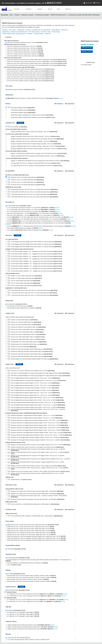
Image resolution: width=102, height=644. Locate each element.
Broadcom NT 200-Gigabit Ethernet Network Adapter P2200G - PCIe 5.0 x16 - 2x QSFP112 (40, 438)
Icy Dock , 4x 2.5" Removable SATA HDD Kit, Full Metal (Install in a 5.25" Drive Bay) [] (40, 221)
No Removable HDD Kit (18, 206)
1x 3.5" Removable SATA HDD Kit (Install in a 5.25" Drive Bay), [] (32, 208)
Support (40, 9)
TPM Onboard (16, 549)
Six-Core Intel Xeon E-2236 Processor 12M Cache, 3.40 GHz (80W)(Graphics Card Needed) (36, 65)
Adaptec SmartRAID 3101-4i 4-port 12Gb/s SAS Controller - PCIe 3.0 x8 (34, 132)
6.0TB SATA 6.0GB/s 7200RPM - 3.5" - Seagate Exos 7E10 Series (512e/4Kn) (36, 256)
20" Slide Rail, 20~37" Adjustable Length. (22, 612)
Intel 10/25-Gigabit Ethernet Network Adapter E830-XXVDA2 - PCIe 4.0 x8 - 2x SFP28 (38, 403)
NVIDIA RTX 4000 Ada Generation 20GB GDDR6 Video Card (32, 352)
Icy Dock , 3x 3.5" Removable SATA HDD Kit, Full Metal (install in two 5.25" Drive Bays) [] (39, 217)
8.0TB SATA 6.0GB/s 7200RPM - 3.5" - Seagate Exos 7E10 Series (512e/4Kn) (36, 259)
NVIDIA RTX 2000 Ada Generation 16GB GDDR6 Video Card (32, 349)
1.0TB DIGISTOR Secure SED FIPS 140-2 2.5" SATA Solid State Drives (34, 293)
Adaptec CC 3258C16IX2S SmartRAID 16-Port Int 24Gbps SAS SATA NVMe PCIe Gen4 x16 (40, 161)
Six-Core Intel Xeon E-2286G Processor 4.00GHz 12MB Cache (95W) (30, 81)
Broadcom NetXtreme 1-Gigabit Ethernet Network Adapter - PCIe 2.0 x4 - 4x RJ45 (37, 418)
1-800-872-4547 (90, 62)
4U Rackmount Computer (42, 15)
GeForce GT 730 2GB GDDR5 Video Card (26, 322)
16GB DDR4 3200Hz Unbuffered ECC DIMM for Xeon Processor (32, 115)
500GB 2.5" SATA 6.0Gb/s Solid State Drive (26, 278)
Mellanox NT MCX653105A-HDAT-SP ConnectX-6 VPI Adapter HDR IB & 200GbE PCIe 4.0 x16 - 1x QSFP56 (40, 460)
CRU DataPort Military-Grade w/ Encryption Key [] (29, 230)
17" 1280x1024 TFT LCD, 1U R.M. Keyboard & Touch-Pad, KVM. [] (36, 594)
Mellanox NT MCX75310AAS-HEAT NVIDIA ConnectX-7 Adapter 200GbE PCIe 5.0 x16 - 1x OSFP (37, 463)
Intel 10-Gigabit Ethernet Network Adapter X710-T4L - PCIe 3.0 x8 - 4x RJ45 (35, 385)
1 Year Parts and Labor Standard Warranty (18, 638)
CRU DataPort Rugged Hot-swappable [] (24, 228)
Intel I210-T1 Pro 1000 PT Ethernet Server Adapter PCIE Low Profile (33, 371)
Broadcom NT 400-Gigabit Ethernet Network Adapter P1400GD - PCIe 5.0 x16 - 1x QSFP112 (40, 440)
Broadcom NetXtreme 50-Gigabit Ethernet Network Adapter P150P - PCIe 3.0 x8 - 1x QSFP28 (40, 430)
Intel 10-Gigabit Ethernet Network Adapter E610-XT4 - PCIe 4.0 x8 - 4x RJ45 (35, 395)
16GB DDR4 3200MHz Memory (23, 110)
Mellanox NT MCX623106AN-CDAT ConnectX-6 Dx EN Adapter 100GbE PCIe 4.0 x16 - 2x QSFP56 (38, 450)
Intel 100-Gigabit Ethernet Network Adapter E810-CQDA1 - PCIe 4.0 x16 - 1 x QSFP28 (38, 405)
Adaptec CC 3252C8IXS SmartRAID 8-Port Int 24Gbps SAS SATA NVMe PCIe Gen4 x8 (39, 154)
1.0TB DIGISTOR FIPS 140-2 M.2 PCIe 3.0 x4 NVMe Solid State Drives (34, 194)
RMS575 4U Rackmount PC (58, 15)
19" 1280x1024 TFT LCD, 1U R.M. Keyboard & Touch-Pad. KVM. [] (37, 600)
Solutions (29, 9)
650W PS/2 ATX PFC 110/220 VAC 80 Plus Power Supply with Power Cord (30, 527)
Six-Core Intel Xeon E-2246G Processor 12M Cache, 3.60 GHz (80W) (30, 75)
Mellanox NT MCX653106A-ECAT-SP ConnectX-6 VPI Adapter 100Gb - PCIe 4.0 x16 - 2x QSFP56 (38, 456)
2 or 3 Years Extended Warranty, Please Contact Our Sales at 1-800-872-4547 (28, 640)
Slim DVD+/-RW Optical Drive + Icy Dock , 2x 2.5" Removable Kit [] (34, 213)
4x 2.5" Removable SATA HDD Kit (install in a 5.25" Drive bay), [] (33, 211)
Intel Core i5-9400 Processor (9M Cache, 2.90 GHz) (24, 48)
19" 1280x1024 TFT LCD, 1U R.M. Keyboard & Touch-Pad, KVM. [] (35, 602)
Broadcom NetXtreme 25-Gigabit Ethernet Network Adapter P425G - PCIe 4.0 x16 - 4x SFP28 (40, 428)
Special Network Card (21, 480)
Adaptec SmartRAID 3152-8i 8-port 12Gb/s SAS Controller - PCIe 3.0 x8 (34, 141)
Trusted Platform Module (9, 34)
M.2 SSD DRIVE (46, 30)
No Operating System (18, 558)
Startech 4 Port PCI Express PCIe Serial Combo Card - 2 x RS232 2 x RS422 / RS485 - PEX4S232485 (39, 496)
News (59, 9)
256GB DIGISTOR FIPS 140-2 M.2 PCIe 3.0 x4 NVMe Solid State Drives (34, 190)
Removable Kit (56, 30)
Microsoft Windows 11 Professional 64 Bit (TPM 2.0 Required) (27, 563)
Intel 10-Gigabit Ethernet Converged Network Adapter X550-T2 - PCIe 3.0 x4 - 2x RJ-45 (38, 381)
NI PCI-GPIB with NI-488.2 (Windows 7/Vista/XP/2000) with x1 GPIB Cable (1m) (37, 516)
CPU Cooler (13, 30)
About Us (68, 9)
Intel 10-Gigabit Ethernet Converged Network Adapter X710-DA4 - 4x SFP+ (35, 390)
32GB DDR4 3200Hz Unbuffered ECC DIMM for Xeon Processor (33, 118)
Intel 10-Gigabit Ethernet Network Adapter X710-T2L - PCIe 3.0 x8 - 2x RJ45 (35, 383)
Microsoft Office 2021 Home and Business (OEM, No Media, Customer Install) (31, 577)
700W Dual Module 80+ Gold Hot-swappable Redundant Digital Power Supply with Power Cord (36, 538)
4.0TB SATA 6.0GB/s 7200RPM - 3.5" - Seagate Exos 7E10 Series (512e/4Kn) (36, 254)
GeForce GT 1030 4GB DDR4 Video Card (26, 325)
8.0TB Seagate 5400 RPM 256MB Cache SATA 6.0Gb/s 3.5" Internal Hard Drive (36, 247)
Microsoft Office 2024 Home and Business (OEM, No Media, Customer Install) (31, 581)
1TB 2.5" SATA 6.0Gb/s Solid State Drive (26, 281)
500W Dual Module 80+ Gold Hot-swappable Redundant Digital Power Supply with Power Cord (36, 536)
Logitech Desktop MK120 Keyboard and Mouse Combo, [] (30, 625)
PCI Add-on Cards (46, 32)
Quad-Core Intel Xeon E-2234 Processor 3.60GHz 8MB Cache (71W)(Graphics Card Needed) (36, 63)
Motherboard (21, 30)
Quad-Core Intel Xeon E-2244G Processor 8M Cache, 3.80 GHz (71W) (30, 73)
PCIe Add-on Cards (34, 32)
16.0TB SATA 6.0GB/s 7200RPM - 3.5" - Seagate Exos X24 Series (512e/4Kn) (36, 261)
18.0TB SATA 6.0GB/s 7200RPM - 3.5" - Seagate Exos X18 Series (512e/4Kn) (36, 264)
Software (30, 34)
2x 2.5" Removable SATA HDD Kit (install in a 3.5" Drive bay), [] (32, 209)
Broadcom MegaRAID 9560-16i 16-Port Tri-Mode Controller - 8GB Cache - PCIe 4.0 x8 (39, 149)
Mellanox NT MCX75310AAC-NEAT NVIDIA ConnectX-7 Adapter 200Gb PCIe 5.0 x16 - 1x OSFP (40, 468)
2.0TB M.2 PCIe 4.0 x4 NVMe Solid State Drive (27, 182)
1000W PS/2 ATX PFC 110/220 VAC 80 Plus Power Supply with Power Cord (30, 532)
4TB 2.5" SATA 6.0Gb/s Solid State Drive (26, 286)
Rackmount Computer (27, 15)
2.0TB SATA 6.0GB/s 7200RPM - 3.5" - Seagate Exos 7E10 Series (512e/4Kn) (36, 251)
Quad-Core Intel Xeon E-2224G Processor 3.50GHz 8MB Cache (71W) (30, 69)
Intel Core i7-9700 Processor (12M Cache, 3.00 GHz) (24, 52)
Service (50, 9)
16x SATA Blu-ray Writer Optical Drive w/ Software (23, 308)
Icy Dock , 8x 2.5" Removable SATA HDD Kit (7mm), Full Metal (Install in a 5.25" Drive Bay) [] (40, 226)
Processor (5, 30)
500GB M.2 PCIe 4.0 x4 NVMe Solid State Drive (28, 177)
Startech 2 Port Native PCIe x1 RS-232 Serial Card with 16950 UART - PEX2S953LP (37, 491)
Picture (60, 98)
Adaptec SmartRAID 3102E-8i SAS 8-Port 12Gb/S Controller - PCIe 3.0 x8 (35, 136)
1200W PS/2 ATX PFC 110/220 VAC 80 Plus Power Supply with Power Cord (30, 534)
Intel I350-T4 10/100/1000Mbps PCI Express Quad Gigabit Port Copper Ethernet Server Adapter (40, 376)
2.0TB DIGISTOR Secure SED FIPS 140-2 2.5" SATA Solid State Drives (34, 295)
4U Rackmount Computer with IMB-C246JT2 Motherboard (84, 15)
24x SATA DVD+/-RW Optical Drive (19, 306)
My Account (88, 3)
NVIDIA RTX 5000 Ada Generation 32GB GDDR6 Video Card (32, 357)
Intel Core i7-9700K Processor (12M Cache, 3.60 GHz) (25, 54)
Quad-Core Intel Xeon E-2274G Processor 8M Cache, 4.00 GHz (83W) (30, 77)
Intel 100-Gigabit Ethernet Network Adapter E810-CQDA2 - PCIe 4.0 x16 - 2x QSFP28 (38, 407)
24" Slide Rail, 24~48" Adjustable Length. (22, 614)
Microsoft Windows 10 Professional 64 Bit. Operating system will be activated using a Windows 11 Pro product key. (38, 560)
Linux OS (13, 565)
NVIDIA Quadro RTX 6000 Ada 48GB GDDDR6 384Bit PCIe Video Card (34, 359)
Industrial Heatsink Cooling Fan (20, 89)
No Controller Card (19, 127)
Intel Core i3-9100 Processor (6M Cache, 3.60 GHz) (24, 46)
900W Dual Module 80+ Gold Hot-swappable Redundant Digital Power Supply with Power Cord (36, 540)
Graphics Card (15, 32)
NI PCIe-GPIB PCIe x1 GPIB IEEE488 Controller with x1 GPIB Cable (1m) (35, 504)
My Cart (97, 3)
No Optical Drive (16, 304)
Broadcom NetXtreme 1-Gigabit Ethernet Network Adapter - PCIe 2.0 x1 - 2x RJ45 (37, 416)
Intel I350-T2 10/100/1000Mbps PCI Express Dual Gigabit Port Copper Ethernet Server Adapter (40, 373)
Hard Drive (64, 30)
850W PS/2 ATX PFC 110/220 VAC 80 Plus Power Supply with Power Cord (30, 530)
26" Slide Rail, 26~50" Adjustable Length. (22, 616)
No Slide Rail (15, 610)
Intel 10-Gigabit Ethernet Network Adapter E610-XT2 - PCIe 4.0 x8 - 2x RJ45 (35, 393)
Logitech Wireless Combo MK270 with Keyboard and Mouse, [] (31, 629)
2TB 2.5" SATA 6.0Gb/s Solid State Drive (26, 283)
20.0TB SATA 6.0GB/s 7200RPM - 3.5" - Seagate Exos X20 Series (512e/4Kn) (36, 266)
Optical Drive (6, 32)
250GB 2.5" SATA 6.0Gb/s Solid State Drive (26, 276)
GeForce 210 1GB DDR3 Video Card (24, 320)
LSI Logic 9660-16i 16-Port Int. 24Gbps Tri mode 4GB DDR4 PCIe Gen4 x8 (36, 163)
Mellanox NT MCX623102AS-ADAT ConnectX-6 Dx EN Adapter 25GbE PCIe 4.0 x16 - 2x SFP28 (41, 445)
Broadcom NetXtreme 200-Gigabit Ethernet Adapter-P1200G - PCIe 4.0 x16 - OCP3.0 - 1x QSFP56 (41, 435)
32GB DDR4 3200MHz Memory (23, 113)
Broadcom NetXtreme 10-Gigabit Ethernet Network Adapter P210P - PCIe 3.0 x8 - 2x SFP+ (39, 423)
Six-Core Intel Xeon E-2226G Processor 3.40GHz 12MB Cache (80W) (30, 71)
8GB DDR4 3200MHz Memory (23, 108)
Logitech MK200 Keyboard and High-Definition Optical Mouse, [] (32, 627)
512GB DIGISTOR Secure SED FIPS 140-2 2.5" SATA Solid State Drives (34, 290)
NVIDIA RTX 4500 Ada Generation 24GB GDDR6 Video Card (32, 354)
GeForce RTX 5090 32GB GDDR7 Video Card (28, 339)
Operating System (21, 34)
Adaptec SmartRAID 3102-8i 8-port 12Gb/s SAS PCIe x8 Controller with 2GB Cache (37, 139)
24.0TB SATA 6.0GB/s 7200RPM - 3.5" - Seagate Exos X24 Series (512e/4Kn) (36, 271)
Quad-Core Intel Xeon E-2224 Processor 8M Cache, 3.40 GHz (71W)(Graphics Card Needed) (36, 62)
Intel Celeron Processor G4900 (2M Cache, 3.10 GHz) (26, 42)
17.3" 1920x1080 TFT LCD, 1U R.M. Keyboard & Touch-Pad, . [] (35, 596)
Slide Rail (48, 34)
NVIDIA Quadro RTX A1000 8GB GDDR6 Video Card (29, 344)
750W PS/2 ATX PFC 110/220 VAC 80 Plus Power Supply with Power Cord (30, 529)
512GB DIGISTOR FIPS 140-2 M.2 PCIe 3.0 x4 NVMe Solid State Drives (34, 192)
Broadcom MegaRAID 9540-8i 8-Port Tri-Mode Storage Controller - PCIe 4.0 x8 (36, 144)
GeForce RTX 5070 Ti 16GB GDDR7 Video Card (28, 334)
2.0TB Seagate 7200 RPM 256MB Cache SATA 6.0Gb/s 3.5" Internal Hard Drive (36, 242)
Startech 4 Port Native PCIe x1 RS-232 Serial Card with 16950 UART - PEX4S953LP (37, 494)
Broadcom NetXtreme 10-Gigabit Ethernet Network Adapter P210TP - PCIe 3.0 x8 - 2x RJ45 (39, 420)
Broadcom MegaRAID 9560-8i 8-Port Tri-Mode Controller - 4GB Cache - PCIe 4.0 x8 (38, 146)
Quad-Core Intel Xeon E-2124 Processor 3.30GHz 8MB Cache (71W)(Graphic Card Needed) (36, 60)
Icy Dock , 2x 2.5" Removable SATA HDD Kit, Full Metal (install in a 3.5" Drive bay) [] (38, 219)
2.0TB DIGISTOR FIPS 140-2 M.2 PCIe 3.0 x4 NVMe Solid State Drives (34, 197)
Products (17, 9)
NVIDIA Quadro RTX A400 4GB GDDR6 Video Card (29, 342)
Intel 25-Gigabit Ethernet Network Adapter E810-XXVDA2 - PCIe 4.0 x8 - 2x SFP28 (37, 398)
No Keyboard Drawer (18, 590)
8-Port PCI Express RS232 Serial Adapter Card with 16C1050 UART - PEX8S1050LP (38, 499)
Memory (28, 30)
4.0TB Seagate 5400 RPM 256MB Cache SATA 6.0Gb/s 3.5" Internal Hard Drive (36, 244)
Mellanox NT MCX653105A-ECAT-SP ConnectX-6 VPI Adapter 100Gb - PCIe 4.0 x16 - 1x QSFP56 (40, 453)
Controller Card (36, 30)
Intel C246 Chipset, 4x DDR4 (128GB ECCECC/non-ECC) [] (34, 98)
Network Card (23, 32)
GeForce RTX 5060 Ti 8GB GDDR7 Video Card (27, 330)
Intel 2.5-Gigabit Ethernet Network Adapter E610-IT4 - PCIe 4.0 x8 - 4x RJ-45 (35, 378)
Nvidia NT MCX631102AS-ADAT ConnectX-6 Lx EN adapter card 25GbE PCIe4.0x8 (37, 447)
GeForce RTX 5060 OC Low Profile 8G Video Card (28, 327)
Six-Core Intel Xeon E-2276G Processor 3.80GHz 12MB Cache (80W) (30, 79)
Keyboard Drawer (39, 34)
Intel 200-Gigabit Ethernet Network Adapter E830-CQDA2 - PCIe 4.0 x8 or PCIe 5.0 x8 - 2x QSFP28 (38, 410)
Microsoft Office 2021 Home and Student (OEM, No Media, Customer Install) (31, 576)
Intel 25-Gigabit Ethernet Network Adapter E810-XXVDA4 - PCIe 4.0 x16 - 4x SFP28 (37, 400)
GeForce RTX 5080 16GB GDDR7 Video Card (28, 337)
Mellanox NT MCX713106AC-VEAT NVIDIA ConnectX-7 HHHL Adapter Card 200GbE (38, 466)
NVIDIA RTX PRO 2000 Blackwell (24, 347)
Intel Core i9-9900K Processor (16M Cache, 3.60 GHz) (25, 56)
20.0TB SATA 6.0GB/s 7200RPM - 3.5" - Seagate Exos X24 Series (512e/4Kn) (36, 269)
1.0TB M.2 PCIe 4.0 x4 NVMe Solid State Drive (27, 180)
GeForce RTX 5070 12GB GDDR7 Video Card (27, 332)
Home (11, 15)
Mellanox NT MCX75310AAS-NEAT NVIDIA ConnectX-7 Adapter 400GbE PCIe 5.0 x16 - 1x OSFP (37, 474)
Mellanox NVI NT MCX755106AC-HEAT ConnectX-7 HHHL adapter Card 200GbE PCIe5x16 (40, 472)
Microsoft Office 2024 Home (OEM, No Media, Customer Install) (27, 579)
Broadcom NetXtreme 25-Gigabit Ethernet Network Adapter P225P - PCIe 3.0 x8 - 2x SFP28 (39, 425)
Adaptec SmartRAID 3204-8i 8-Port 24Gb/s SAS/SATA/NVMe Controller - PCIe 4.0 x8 (38, 156)
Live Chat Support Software (86, 65)
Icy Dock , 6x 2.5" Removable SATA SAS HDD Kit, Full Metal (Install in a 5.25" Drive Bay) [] (38, 224)
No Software (15, 574)
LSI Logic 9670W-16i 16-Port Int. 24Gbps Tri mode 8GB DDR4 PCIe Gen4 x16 (36, 166)
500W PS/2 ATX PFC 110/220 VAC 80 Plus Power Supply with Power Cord (32, 525)
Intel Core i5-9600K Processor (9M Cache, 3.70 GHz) (24, 50)
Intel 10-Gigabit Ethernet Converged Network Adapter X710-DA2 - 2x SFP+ (35, 388)
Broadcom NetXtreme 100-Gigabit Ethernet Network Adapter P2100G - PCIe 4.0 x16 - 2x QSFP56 (41, 433)
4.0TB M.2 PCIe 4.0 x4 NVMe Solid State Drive (28, 185)
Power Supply (56, 32)
